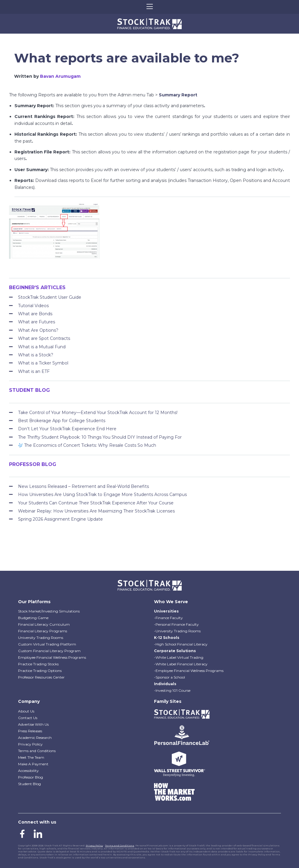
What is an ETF (34, 371)
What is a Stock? (36, 355)
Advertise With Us (33, 724)
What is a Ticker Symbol (43, 363)
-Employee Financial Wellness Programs (189, 671)
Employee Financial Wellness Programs (52, 657)
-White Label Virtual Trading (179, 657)
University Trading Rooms (41, 638)
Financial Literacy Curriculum (44, 624)
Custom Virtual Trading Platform (47, 644)
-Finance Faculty (168, 618)
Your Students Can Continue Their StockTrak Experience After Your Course (96, 503)
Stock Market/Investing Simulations (49, 611)
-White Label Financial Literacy (181, 664)
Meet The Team (31, 757)
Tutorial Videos (33, 306)
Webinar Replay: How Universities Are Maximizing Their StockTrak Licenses (96, 511)
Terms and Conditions (37, 751)
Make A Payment (33, 764)
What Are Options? (38, 330)
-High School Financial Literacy (181, 644)
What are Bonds (35, 314)
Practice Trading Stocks (38, 664)
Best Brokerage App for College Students (62, 421)
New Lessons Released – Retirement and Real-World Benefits (83, 486)
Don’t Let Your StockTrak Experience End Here (67, 429)
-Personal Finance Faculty (176, 624)
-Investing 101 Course (172, 690)
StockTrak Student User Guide (50, 297)
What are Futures (37, 322)
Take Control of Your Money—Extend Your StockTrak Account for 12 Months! (98, 413)
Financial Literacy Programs (43, 631)
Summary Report (178, 95)
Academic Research (35, 738)
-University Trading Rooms (177, 631)
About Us (26, 711)
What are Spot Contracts (44, 338)
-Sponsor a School (170, 677)
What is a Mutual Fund (42, 347)
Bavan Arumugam (60, 76)
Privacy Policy (30, 744)
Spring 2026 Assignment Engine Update (60, 519)
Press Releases (30, 731)
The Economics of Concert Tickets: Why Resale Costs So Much (87, 445)
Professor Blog (31, 777)
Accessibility (28, 771)
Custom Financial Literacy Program (49, 651)
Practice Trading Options (40, 671)
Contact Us (28, 718)
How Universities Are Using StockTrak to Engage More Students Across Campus (102, 494)
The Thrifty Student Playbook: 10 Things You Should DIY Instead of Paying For (100, 437)
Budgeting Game (33, 618)
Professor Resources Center (41, 677)
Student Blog (29, 784)
